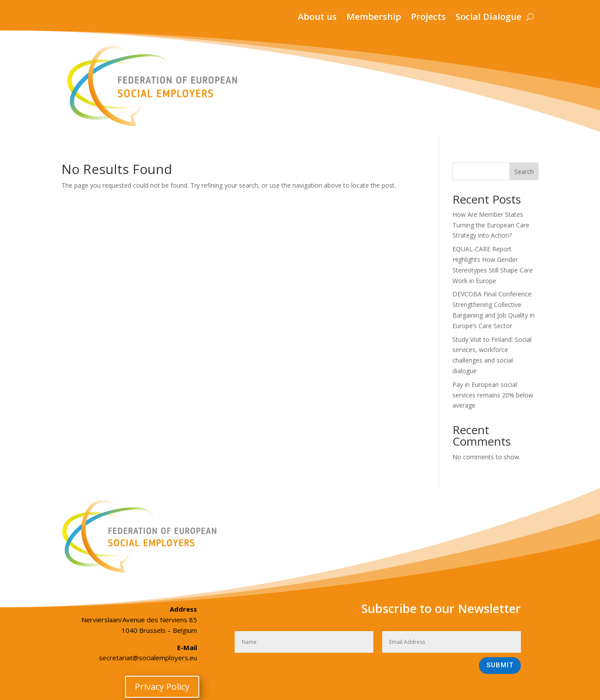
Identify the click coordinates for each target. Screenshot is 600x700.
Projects (428, 18)
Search (524, 172)
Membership (374, 18)
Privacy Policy (162, 687)
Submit (500, 665)
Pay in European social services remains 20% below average (493, 395)
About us (317, 18)
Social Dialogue (488, 18)
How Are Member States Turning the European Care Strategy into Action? (491, 225)
